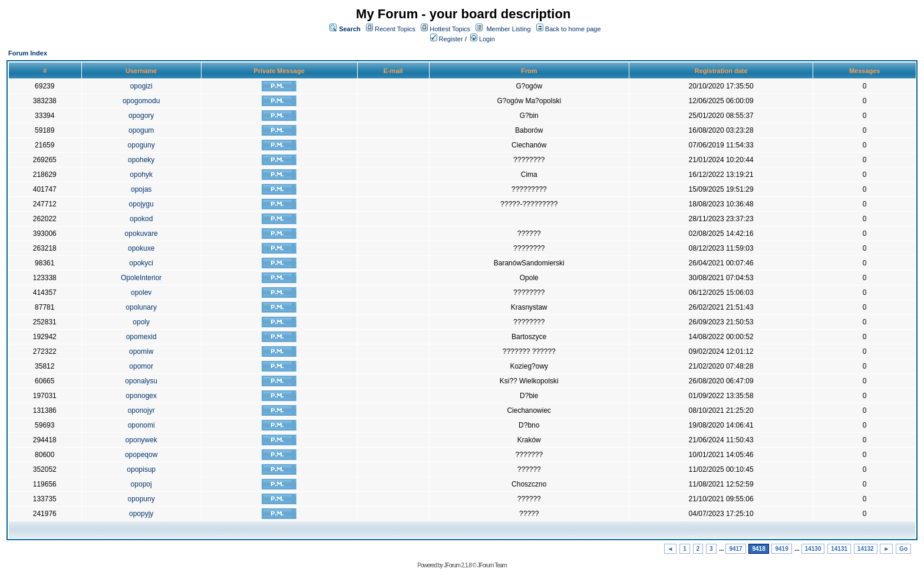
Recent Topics (395, 29)
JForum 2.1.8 (458, 565)
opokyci (141, 263)
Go (903, 549)
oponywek (141, 440)
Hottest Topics (450, 29)
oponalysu (141, 381)
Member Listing (508, 29)
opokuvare (141, 234)
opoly (141, 322)
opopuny (141, 499)
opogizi (141, 86)
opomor (141, 366)
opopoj (141, 484)
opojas (141, 189)
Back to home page (573, 29)
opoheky (141, 160)
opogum (141, 130)
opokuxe (141, 248)
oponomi (141, 425)
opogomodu (141, 101)
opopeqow (141, 455)
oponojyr (141, 410)
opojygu (141, 204)
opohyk (141, 175)
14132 (866, 549)
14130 (813, 549)
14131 (839, 549)
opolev (141, 293)
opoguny (141, 145)
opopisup (141, 469)
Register (447, 39)
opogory (141, 116)
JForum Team (492, 565)
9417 (735, 549)
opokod (141, 219)
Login (483, 39)
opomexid (141, 337)
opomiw (141, 351)
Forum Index (28, 53)
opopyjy (141, 514)
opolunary (141, 307)
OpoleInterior (141, 278)
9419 (781, 549)
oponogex (141, 396)
